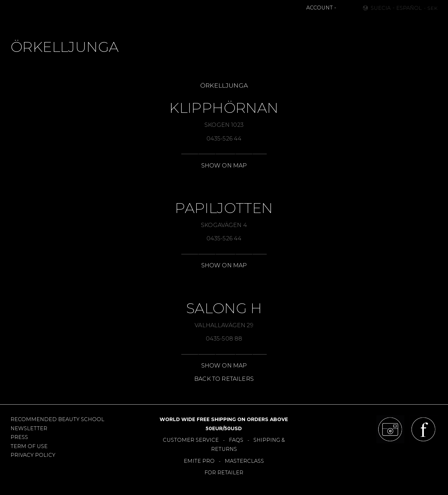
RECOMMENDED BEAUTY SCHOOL (57, 419)
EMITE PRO (199, 461)
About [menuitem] (320, 23)
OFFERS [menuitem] (256, 23)
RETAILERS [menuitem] (289, 23)
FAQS (236, 440)
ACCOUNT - (321, 8)
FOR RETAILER (224, 473)
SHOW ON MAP (224, 166)
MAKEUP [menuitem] (132, 23)
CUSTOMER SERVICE (191, 440)
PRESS (19, 437)
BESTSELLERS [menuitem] (194, 23)
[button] (342, 8)
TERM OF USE (29, 446)
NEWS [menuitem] (160, 23)
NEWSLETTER (29, 428)
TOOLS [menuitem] (229, 23)
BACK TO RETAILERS (224, 379)
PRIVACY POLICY (33, 455)
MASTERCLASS (244, 461)
